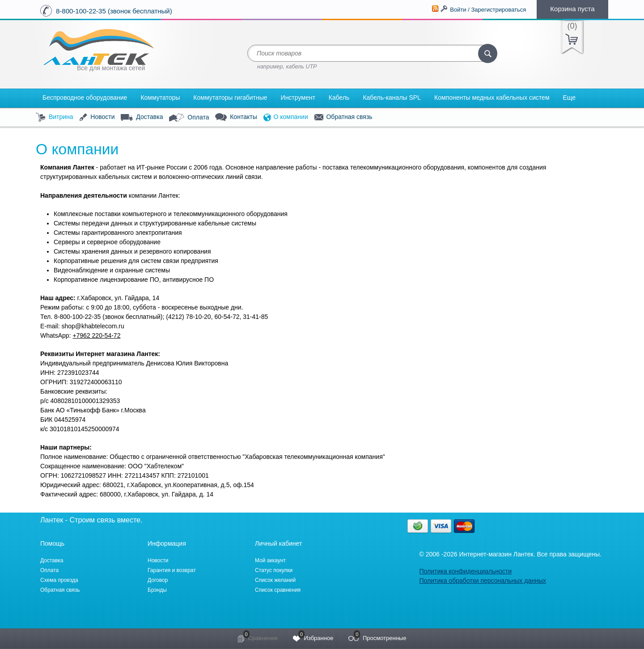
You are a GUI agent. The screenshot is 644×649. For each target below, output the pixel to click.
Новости (97, 117)
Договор (158, 580)
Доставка (142, 117)
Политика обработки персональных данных (482, 581)
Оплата (189, 118)
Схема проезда (59, 580)
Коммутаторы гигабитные (230, 98)
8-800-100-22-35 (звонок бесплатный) (114, 11)
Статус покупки (274, 570)
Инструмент (298, 98)
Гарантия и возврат (172, 570)
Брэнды (157, 590)
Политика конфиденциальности (465, 571)
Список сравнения (278, 590)
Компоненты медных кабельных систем (492, 98)
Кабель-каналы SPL (392, 98)
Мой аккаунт (270, 560)
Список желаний (275, 580)
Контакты (236, 117)
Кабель (339, 98)
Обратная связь (343, 117)
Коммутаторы (160, 98)
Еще (570, 98)
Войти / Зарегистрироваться (488, 10)
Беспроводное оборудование (85, 98)
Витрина (55, 117)
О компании (286, 117)
